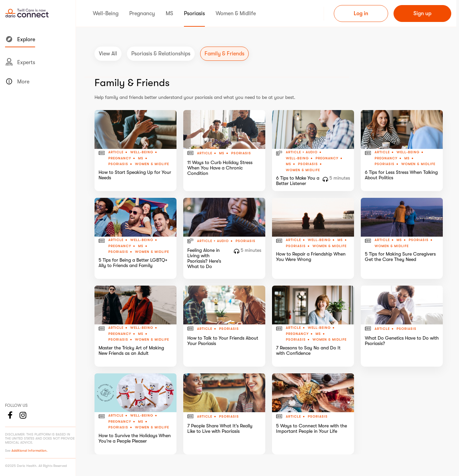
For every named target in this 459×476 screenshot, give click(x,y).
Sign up (422, 14)
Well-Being (142, 152)
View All (108, 54)
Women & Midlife (152, 164)
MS (141, 158)
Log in (361, 14)
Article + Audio (302, 152)
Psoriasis (118, 164)
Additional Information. (30, 451)
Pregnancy (120, 158)
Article (116, 152)
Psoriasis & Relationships (161, 54)
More (17, 81)
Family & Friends (224, 54)
